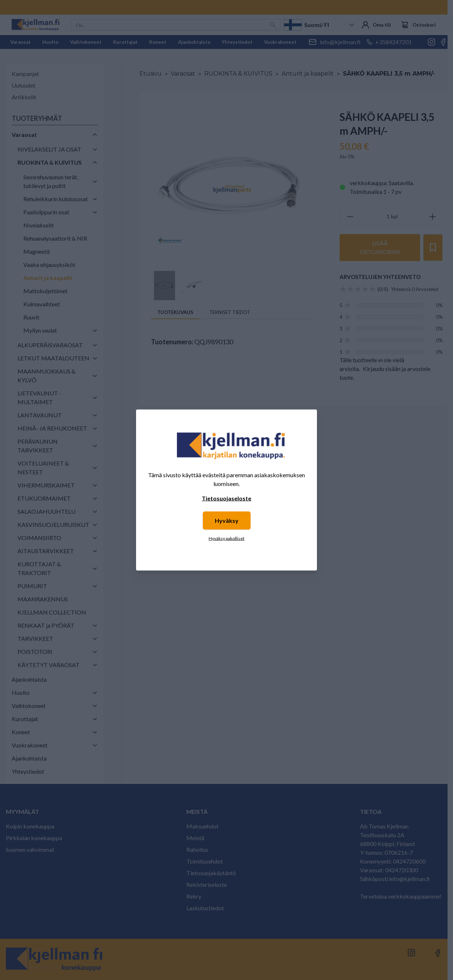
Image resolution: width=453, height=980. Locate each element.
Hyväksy (227, 520)
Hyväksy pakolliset (226, 538)
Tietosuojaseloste (226, 498)
